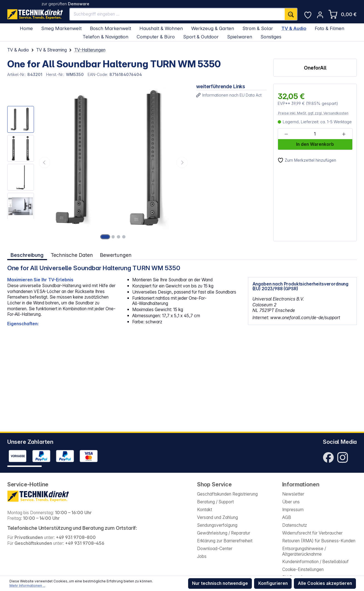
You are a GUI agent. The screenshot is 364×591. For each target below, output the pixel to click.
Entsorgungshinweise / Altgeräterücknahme (304, 551)
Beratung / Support (215, 502)
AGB (287, 517)
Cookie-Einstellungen (303, 569)
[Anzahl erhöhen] (344, 134)
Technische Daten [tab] (72, 255)
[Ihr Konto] (320, 15)
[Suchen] (291, 14)
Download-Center (215, 549)
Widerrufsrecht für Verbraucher (312, 533)
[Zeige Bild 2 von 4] (113, 237)
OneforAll (315, 68)
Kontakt (205, 510)
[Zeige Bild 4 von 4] (124, 237)
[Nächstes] (182, 162)
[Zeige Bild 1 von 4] (105, 237)
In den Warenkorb (315, 144)
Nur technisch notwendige (220, 583)
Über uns (291, 502)
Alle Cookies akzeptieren (325, 583)
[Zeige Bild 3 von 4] (119, 237)
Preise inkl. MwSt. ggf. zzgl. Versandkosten (313, 113)
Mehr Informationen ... (27, 586)
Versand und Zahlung (217, 517)
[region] (98, 162)
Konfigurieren (273, 583)
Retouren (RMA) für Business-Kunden (319, 541)
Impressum (293, 510)
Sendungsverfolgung (217, 525)
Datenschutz (295, 525)
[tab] (27, 255)
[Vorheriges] (45, 162)
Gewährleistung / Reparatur (224, 533)
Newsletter (293, 494)
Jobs (202, 556)
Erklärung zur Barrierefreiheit (225, 541)
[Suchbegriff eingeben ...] (177, 14)
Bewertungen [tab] (115, 255)
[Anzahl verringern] (286, 134)
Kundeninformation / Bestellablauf (315, 562)
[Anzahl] (315, 134)
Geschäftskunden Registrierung (227, 494)
